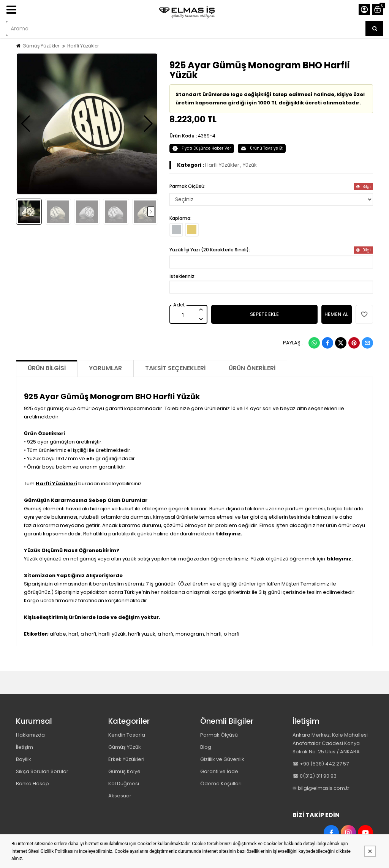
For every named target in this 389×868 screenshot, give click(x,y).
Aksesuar (120, 796)
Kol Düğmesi (124, 784)
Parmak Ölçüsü (219, 735)
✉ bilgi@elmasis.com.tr (321, 788)
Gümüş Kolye (124, 771)
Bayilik (24, 759)
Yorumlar (105, 368)
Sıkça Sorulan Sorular (42, 771)
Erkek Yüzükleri (126, 759)
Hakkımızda (30, 735)
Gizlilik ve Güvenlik (222, 759)
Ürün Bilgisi (47, 368)
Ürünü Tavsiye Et (262, 148)
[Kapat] (370, 851)
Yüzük (250, 165)
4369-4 (207, 136)
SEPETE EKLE (264, 314)
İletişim (25, 747)
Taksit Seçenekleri (175, 368)
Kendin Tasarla (127, 735)
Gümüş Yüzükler (41, 46)
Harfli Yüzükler (83, 46)
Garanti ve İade (219, 771)
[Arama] (375, 28)
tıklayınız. (229, 534)
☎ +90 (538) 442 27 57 (321, 764)
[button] (26, 124)
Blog (206, 747)
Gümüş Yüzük (125, 747)
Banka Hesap (32, 784)
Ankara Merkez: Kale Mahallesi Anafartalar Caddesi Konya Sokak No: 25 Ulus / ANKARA (330, 743)
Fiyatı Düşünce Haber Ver (202, 148)
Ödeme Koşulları (221, 784)
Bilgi (364, 187)
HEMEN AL (336, 314)
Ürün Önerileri (252, 368)
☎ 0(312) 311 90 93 (315, 776)
